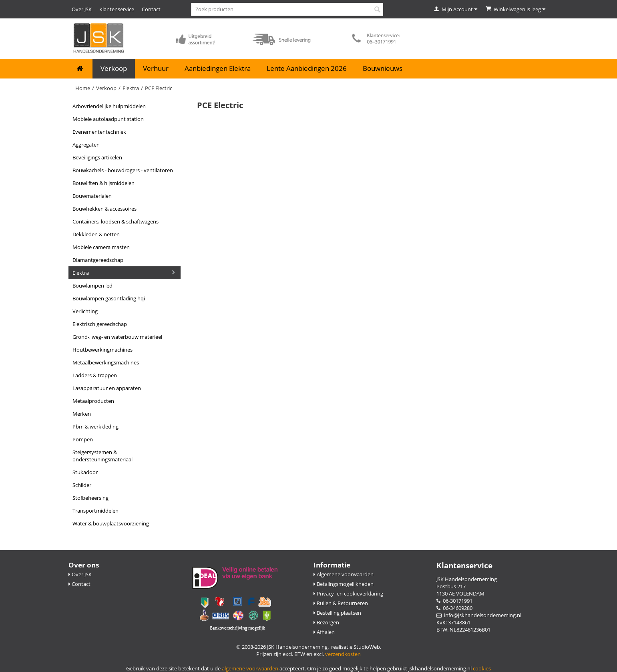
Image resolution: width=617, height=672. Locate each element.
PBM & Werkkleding (95, 427)
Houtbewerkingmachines (102, 350)
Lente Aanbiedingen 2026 (307, 68)
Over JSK (82, 9)
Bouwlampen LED (92, 286)
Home (83, 88)
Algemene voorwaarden (344, 574)
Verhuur (156, 68)
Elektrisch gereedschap (100, 324)
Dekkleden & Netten (96, 234)
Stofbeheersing (90, 498)
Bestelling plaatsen (337, 613)
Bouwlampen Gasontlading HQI (109, 298)
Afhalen (324, 632)
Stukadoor (85, 472)
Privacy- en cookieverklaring (348, 594)
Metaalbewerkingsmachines (106, 362)
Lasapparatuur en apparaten (107, 388)
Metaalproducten (93, 401)
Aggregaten (86, 145)
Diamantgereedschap (98, 260)
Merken (82, 414)
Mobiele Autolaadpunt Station (108, 119)
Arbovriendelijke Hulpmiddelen (109, 106)
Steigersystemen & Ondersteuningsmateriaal (102, 456)
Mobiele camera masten (101, 247)
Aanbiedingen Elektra (218, 68)
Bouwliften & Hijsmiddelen (104, 183)
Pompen (83, 439)
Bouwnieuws (383, 68)
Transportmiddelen (95, 511)
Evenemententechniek (99, 132)
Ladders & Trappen (95, 375)
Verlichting (85, 311)
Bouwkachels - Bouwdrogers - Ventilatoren (123, 170)
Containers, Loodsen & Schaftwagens (116, 221)
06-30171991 (454, 601)
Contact (151, 9)
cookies (482, 668)
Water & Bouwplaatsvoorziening (111, 523)
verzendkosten (343, 654)
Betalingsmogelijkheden (344, 584)
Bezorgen (326, 622)
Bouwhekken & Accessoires (105, 209)
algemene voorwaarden (250, 668)
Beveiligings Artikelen (97, 157)
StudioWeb (367, 647)
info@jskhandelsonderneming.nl (479, 615)
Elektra (131, 88)
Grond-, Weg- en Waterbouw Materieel (117, 337)
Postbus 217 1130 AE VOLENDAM (460, 590)
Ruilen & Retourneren (341, 603)
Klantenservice (117, 9)
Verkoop (114, 68)
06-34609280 (454, 608)
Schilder (82, 485)
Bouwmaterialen (92, 196)
